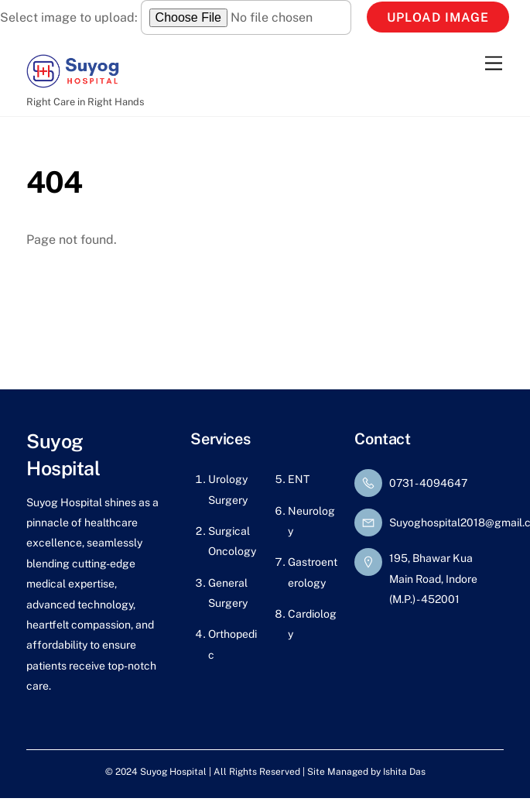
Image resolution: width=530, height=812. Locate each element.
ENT (299, 479)
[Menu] (494, 63)
